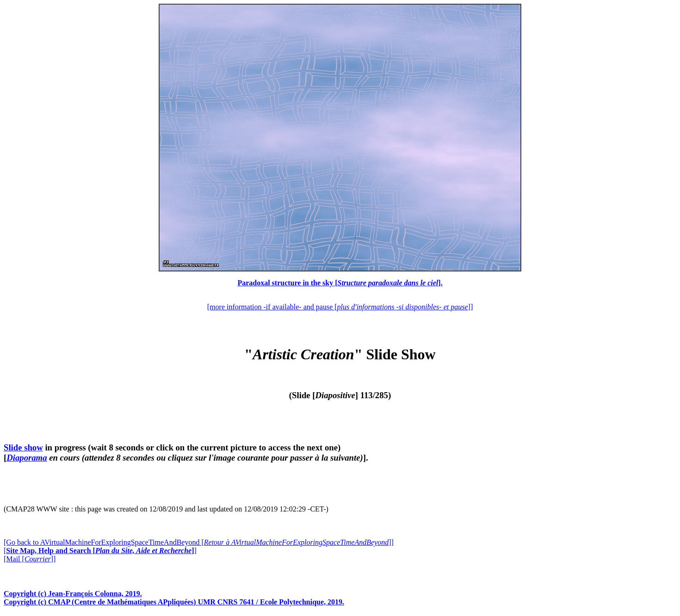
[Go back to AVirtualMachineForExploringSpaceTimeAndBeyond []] (199, 542)
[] (100, 551)
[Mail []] (30, 559)
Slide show (23, 447)
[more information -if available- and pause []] (340, 307)
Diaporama (27, 458)
